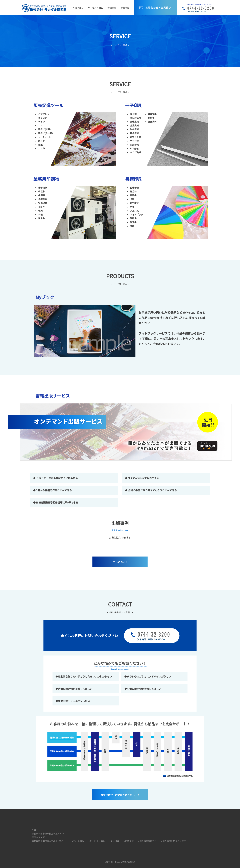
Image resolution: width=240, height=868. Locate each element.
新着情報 (125, 8)
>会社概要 (114, 841)
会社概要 (112, 8)
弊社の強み (78, 8)
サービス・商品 (95, 8)
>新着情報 (129, 841)
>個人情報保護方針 (147, 841)
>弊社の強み (78, 841)
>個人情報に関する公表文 (174, 841)
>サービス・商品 (97, 841)
